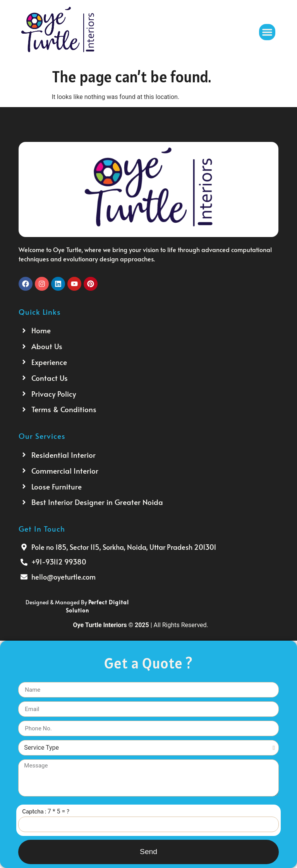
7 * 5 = (57, 812)
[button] (267, 32)
